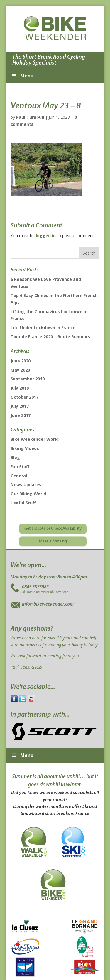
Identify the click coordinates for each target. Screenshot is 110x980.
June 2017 (21, 415)
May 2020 (20, 370)
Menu (22, 76)
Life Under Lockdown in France (43, 328)
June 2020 (21, 361)
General (19, 476)
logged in (46, 236)
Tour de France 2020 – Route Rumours (50, 337)
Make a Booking (53, 541)
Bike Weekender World (35, 439)
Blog (15, 457)
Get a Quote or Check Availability (53, 529)
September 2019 (28, 379)
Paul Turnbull (30, 117)
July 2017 (20, 406)
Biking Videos (25, 448)
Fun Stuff (20, 467)
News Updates (26, 485)
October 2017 (24, 397)
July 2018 (20, 388)
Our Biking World (28, 494)
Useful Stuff (23, 503)
